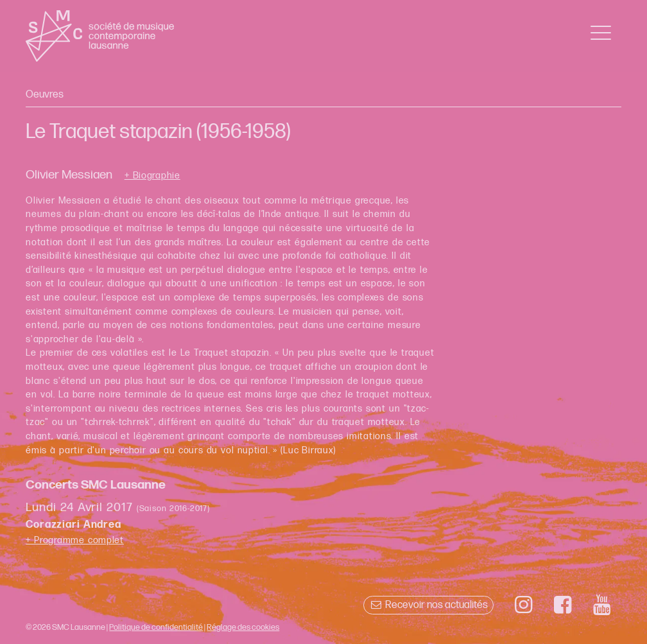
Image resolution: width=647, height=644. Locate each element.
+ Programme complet (75, 540)
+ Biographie (152, 176)
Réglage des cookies (243, 627)
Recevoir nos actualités (428, 605)
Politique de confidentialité (156, 627)
